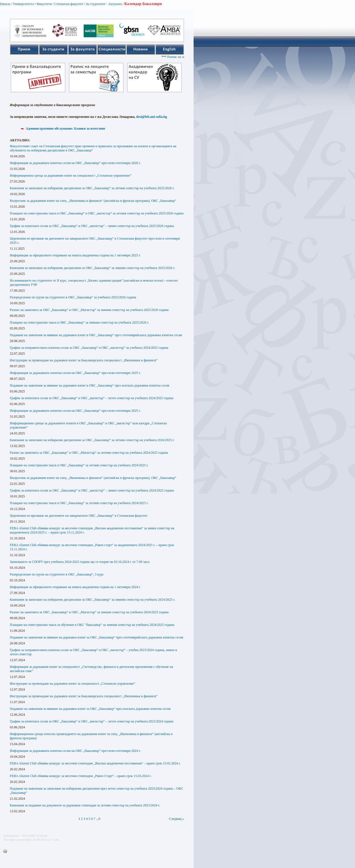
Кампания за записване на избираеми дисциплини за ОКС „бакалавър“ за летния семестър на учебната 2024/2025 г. (92, 440)
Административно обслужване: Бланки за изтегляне (65, 128)
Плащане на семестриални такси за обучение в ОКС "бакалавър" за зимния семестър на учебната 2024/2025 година (92, 625)
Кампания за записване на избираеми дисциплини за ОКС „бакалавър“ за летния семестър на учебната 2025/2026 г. (92, 188)
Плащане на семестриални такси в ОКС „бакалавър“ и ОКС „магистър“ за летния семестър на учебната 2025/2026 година (97, 213)
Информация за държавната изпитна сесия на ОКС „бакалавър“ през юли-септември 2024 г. (75, 751)
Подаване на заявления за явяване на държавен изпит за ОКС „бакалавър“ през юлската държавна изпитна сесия (90, 709)
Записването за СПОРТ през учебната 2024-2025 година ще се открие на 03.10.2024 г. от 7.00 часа (80, 562)
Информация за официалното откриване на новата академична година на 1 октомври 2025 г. (75, 255)
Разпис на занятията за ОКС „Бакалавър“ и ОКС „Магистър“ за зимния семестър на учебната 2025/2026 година (89, 310)
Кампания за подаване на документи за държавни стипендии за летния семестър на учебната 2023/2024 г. (85, 805)
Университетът (23, 4)
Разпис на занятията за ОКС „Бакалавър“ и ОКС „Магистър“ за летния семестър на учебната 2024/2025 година (89, 453)
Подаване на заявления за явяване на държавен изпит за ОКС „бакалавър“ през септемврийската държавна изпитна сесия (97, 637)
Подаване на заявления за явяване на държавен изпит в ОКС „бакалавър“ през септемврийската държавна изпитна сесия (96, 335)
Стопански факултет (69, 4)
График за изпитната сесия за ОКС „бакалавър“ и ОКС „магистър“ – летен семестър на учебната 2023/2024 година (92, 721)
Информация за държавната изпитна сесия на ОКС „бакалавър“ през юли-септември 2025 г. (75, 373)
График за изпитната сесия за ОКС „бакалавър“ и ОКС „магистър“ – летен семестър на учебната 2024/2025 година (92, 398)
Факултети (44, 4)
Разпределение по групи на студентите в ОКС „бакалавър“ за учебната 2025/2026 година (73, 297)
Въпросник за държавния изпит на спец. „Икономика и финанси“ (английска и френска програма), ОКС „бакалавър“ (93, 201)
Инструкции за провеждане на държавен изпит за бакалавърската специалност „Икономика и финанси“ (84, 360)
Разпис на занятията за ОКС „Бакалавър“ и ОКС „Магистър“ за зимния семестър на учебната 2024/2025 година (89, 612)
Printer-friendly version (6, 851)
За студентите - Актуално (104, 4)
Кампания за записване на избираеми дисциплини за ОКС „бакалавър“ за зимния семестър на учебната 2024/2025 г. (92, 600)
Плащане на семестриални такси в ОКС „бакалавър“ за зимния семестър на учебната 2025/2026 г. (79, 322)
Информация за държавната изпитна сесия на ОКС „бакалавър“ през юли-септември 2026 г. (75, 163)
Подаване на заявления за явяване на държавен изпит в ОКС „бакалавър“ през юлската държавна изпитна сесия (90, 385)
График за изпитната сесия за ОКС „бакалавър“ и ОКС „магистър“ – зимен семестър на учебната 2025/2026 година (92, 226)
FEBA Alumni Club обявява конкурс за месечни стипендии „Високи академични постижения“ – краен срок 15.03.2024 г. (95, 763)
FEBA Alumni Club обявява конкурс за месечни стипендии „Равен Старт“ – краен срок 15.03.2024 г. (81, 776)
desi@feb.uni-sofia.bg (152, 117)
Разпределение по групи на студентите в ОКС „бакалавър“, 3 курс (57, 574)
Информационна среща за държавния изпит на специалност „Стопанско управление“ (70, 176)
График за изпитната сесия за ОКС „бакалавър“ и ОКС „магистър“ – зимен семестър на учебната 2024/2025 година (92, 490)
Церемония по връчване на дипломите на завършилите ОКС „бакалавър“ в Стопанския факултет (79, 516)
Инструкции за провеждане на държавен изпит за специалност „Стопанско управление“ (73, 684)
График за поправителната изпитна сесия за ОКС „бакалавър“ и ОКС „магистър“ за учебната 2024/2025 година (89, 348)
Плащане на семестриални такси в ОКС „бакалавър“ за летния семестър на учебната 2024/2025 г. (79, 465)
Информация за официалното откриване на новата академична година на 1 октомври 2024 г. (75, 587)
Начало (5, 4)
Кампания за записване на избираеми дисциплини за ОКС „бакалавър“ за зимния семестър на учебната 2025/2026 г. (92, 268)
